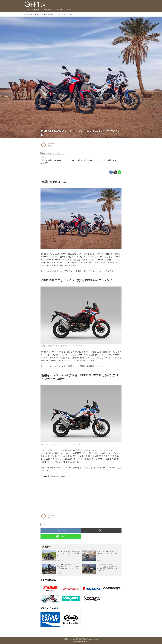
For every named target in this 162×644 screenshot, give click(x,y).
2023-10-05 (52, 144)
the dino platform (83, 641)
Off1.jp (51, 146)
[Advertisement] (57, 495)
